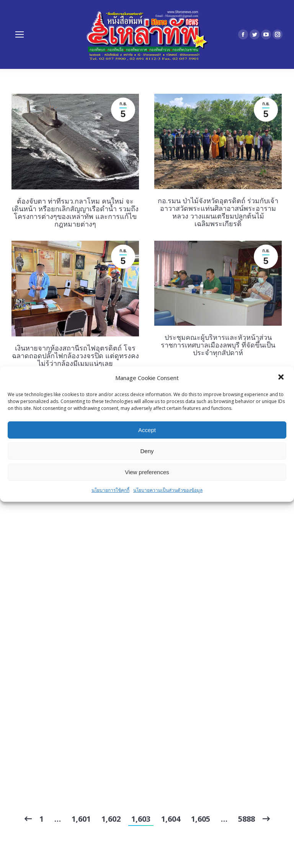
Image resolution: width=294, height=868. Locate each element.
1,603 (141, 819)
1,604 (171, 819)
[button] (282, 378)
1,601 (81, 819)
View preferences (147, 472)
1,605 (201, 819)
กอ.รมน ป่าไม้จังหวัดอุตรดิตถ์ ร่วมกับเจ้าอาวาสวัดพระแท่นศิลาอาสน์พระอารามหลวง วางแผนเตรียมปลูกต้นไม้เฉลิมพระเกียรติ (218, 212)
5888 (247, 819)
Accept (147, 430)
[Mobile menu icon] (20, 34)
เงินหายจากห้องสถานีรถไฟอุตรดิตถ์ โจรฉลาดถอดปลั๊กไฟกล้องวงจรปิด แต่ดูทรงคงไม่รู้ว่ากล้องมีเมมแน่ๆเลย (75, 356)
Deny (147, 451)
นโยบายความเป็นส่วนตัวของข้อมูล (168, 490)
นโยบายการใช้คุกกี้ (110, 490)
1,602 (111, 819)
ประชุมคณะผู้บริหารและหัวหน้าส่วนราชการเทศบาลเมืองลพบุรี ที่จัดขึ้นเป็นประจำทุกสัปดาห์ (218, 345)
